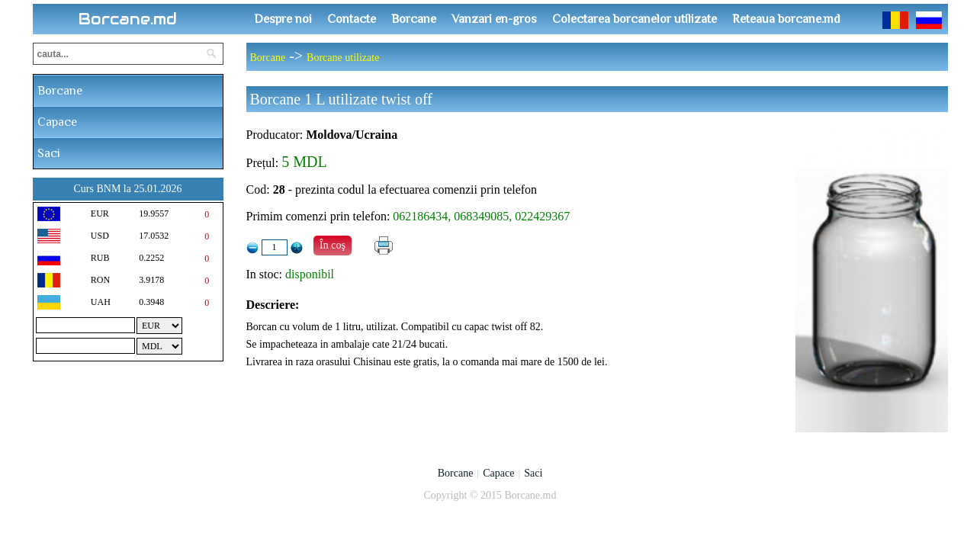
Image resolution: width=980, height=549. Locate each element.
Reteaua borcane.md (786, 19)
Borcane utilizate (343, 58)
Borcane (414, 19)
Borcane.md (128, 19)
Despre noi (283, 19)
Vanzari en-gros (494, 19)
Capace (57, 122)
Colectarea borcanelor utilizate (635, 19)
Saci (49, 153)
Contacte (352, 19)
